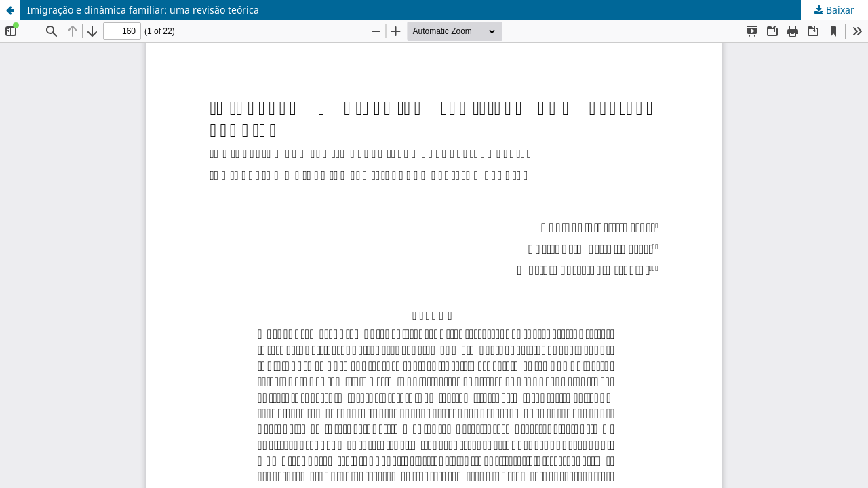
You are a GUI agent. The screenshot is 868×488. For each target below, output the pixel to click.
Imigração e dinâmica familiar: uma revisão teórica (143, 10)
